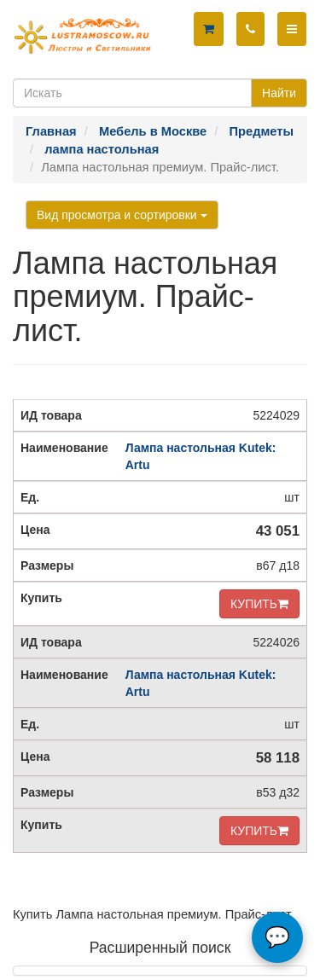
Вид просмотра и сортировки (122, 215)
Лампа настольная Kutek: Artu (201, 456)
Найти (279, 93)
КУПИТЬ (259, 604)
